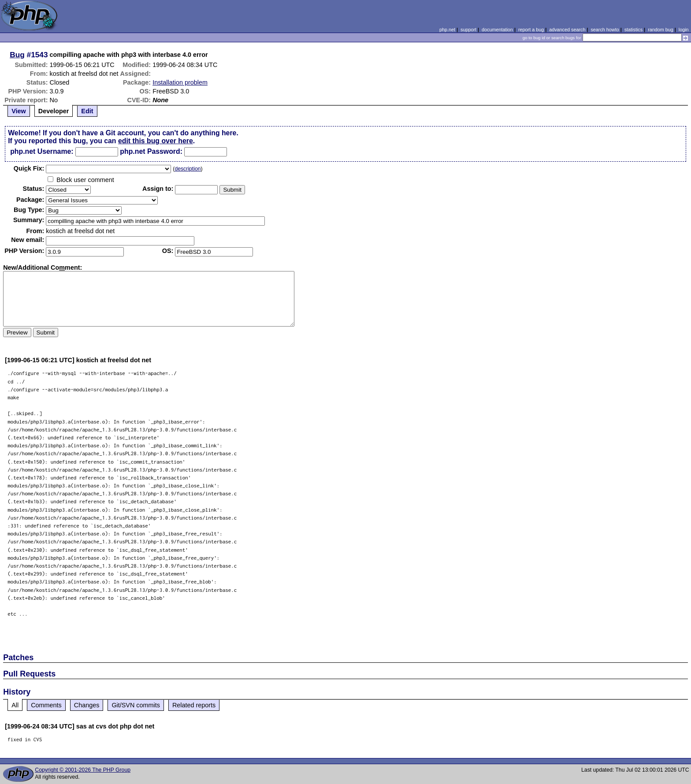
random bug (661, 30)
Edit (87, 111)
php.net (447, 30)
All (15, 705)
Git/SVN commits (136, 705)
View (19, 111)
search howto (605, 30)
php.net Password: (151, 151)
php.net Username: (42, 151)
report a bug (531, 30)
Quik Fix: (29, 168)
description (188, 169)
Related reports (194, 705)
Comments (46, 705)
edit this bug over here (156, 141)
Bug (17, 55)
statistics (633, 30)
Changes (87, 705)
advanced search (567, 30)
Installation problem (180, 82)
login (684, 30)
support (468, 30)
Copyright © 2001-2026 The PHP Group (83, 770)
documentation (497, 30)
